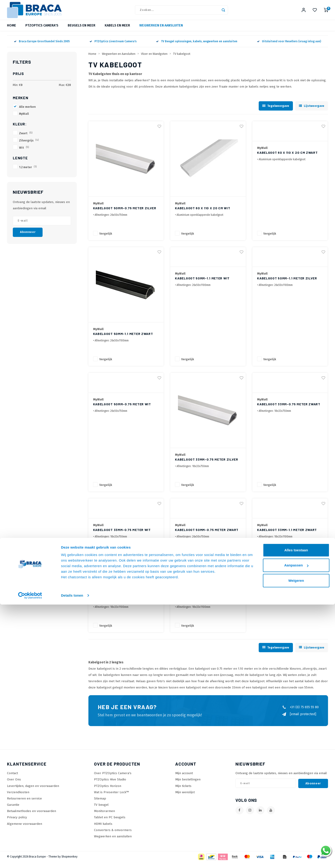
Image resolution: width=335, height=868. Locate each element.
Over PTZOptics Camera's (113, 779)
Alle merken (27, 113)
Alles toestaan (296, 814)
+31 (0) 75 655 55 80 (300, 713)
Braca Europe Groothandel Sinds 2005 (42, 47)
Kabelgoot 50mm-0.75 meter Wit (122, 410)
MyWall (24, 120)
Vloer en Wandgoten (154, 60)
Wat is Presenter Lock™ (111, 798)
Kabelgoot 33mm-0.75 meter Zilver (206, 465)
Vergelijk (106, 239)
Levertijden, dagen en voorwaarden (33, 792)
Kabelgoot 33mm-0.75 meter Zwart (289, 410)
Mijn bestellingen (188, 785)
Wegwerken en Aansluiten (161, 31)
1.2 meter (28, 173)
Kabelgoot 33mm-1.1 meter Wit (120, 606)
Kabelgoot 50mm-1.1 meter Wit (202, 284)
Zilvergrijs (29, 146)
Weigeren (296, 844)
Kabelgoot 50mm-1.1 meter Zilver (287, 284)
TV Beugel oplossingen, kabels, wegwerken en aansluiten (197, 47)
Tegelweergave (276, 112)
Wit (24, 153)
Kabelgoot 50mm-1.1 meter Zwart (123, 339)
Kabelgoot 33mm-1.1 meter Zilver (205, 606)
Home (12, 31)
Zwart (26, 139)
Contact (12, 779)
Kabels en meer (117, 31)
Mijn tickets (183, 792)
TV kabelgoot (182, 60)
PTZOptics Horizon (108, 792)
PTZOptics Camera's (42, 31)
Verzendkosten (18, 798)
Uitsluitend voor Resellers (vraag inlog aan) (289, 47)
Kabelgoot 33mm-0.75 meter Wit (122, 536)
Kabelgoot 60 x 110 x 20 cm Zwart (287, 158)
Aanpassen (296, 829)
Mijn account (184, 779)
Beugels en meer (82, 31)
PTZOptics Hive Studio (110, 785)
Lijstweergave (312, 112)
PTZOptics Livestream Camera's (113, 47)
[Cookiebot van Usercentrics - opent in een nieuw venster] (30, 859)
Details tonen (72, 859)
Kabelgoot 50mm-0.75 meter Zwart (207, 536)
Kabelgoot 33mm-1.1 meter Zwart (287, 536)
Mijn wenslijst (185, 798)
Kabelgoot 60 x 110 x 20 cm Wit (203, 214)
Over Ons (14, 785)
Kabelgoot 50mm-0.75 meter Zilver (125, 214)
